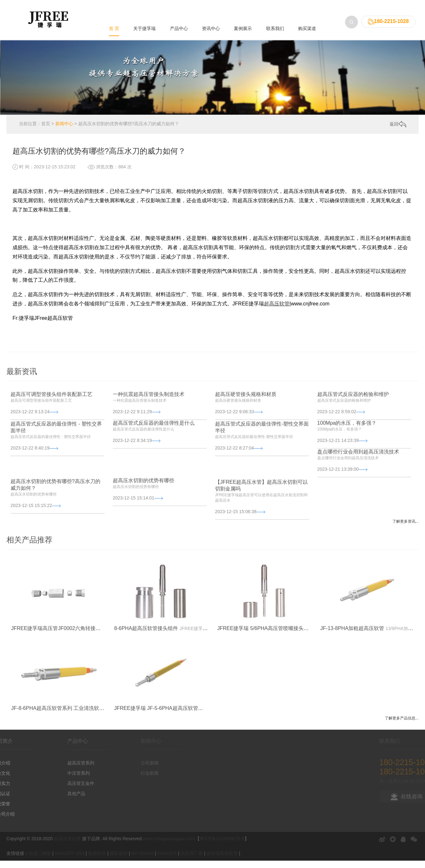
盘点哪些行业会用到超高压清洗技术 (358, 476)
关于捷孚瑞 (144, 14)
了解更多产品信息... (402, 725)
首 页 (114, 14)
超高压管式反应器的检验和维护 (353, 419)
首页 (46, 131)
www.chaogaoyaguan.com (169, 846)
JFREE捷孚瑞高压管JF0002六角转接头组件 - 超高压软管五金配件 (86, 677)
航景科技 (97, 860)
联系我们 (275, 14)
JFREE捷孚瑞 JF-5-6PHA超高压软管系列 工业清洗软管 (177, 757)
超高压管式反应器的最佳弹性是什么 (154, 448)
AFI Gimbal (143, 860)
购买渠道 (307, 14)
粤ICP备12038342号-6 (222, 846)
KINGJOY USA (70, 860)
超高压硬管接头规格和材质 (246, 419)
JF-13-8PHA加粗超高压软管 (352, 677)
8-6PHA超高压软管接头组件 (146, 677)
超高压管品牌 (67, 846)
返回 (398, 131)
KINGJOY (167, 860)
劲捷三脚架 (40, 860)
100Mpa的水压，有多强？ (347, 448)
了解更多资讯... (406, 528)
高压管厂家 (192, 860)
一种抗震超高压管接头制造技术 (149, 419)
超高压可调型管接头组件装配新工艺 (51, 419)
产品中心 (179, 14)
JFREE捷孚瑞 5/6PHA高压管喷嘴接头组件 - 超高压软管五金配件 (291, 677)
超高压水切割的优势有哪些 (143, 505)
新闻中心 (64, 131)
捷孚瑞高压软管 (222, 860)
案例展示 (243, 14)
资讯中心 (211, 14)
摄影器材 (119, 860)
